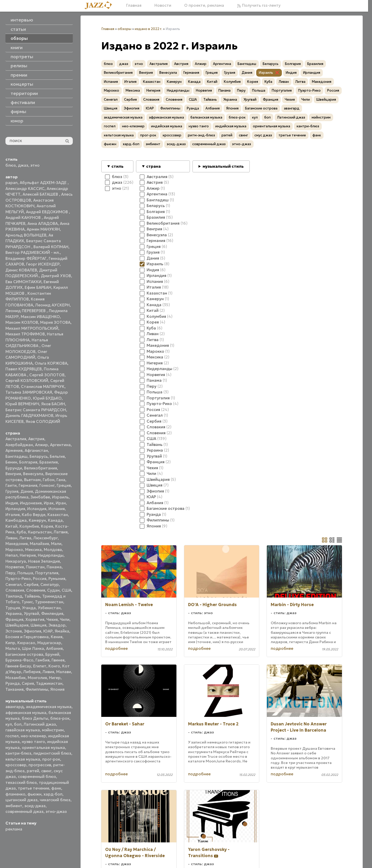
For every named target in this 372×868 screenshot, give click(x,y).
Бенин (11, 462)
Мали (56, 544)
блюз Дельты (35, 718)
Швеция (38, 625)
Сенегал (13, 584)
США (66, 590)
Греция (64, 485)
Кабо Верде (34, 515)
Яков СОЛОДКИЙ (43, 421)
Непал (12, 555)
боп (18, 724)
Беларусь (39, 456)
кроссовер (16, 765)
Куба (21, 532)
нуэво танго (33, 742)
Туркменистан (49, 602)
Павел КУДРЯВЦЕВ (24, 369)
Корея (47, 526)
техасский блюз (21, 782)
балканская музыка (206, 117)
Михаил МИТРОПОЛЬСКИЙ (32, 328)
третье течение (34, 788)
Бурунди (14, 468)
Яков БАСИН (53, 404)
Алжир (41, 445)
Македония (17, 544)
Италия (13, 515)
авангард (15, 707)
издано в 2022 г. (148, 29)
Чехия (52, 619)
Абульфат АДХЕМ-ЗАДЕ (44, 183)
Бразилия (49, 462)
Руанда (13, 683)
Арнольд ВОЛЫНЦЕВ (26, 235)
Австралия (16, 439)
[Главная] (100, 6)
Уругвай (31, 613)
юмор (17, 121)
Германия (28, 485)
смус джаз (263, 135)
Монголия (37, 678)
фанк (56, 788)
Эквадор (57, 625)
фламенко (15, 794)
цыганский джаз (22, 800)
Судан (53, 590)
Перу (10, 573)
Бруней (52, 654)
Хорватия (35, 619)
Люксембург (46, 538)
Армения (14, 450)
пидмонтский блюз (52, 753)
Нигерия (28, 555)
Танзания (15, 689)
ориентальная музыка (43, 748)
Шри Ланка (33, 648)
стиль (117, 166)
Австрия (36, 439)
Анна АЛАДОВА (43, 223)
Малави (64, 672)
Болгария (28, 462)
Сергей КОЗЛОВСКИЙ (27, 381)
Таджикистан (49, 683)
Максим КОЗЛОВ (22, 322)
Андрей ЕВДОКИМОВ (47, 212)
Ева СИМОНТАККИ (23, 282)
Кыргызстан (40, 532)
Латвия (61, 532)
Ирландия (15, 509)
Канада (55, 520)
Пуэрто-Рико (18, 579)
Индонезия (31, 503)
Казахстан (58, 515)
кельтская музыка (23, 759)
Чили (65, 619)
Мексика (33, 550)
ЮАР (48, 631)
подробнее (116, 648)
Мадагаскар (49, 643)
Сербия (31, 584)
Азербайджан (19, 445)
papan (12, 183)
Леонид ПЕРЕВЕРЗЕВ (26, 311)
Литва (25, 538)
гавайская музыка (23, 730)
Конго (54, 666)
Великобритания (41, 468)
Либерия (32, 672)
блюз (11, 165)
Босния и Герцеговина (27, 637)
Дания (27, 491)
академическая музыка (49, 707)
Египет (40, 666)
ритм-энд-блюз (201, 135)
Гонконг (47, 485)
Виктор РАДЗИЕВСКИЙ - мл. (33, 252)
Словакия (15, 590)
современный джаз (24, 811)
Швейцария (17, 625)
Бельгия (57, 456)
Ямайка (62, 631)
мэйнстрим (53, 730)
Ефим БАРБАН (38, 287)
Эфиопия (33, 631)
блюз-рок (60, 718)
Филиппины (37, 689)
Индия (12, 503)
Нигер (55, 678)
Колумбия (29, 526)
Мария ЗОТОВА (55, 322)
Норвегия (15, 567)
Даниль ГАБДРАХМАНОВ (29, 415)
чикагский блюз (55, 800)
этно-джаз (56, 811)
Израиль (60, 497)
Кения (57, 637)
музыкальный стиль (223, 166)
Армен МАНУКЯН (43, 229)
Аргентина (60, 445)
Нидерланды (51, 555)
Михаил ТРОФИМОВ (25, 334)
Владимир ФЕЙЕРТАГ (26, 258)
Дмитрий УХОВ (56, 276)
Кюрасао (26, 643)
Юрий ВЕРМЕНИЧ (22, 404)
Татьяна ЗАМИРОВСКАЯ (29, 392)
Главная (134, 5)
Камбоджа (16, 520)
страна (153, 166)
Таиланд (14, 596)
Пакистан (35, 567)
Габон (49, 480)
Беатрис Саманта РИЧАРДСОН (36, 410)
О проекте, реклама (204, 5)
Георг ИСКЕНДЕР (43, 264)
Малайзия (39, 544)
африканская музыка (26, 713)
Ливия (48, 672)
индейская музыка (167, 126)
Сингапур (50, 584)
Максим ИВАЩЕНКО (40, 317)
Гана (61, 480)
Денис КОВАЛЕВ (21, 270)
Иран (61, 503)
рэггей (33, 771)
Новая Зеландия (44, 561)
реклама (14, 829)
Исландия (37, 509)
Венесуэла (33, 474)
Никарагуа (16, 561)
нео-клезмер (33, 736)
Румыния (57, 579)
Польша (25, 573)
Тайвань (32, 596)
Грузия (12, 491)
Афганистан (36, 450)
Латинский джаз (40, 724)
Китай (11, 526)
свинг (46, 771)
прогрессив (40, 765)
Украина (14, 613)
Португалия (47, 573)
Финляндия (52, 613)
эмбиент (14, 806)
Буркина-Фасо (19, 660)
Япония (57, 689)
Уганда (29, 608)
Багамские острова (24, 654)
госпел (12, 736)
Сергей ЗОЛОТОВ (47, 375)
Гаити (11, 485)
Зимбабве (40, 497)
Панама (54, 567)
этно (35, 165)
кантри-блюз (18, 753)
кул (9, 724)
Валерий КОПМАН (51, 247)
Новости (163, 5)
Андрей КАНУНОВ (24, 218)
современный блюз (37, 777)
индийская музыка (231, 126)
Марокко (14, 550)
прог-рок (51, 759)
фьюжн (34, 794)
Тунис (27, 602)
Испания (57, 509)
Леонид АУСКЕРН (52, 305)
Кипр (10, 643)
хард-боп (53, 794)
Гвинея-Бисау (18, 666)
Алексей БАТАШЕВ (41, 194)
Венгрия (13, 474)
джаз (23, 165)
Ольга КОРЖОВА (51, 363)
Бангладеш (16, 456)
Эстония (14, 631)
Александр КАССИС (25, 189)
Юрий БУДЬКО (47, 398)
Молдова (53, 550)
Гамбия (42, 660)
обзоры (124, 29)
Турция (13, 608)
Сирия (28, 683)
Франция (14, 619)
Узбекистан (49, 608)
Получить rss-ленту (259, 5)
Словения (36, 590)
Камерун (37, 520)
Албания (54, 648)
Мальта (13, 648)
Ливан (11, 538)
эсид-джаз (35, 806)
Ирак (49, 503)
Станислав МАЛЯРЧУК (43, 387)
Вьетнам (32, 480)
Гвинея (58, 660)
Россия (40, 579)
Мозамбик (16, 678)
